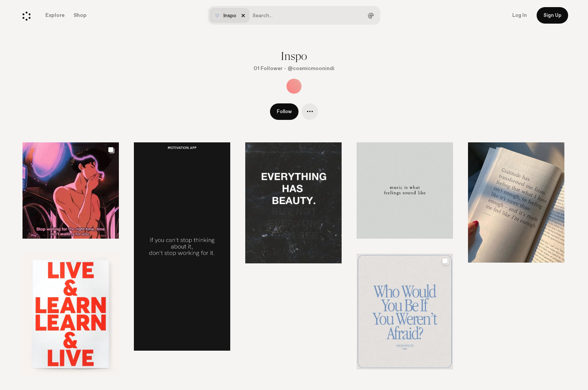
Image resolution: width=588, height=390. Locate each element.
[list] (294, 266)
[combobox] (294, 15)
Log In (520, 15)
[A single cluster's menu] (310, 112)
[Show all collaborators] (294, 86)
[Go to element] (182, 247)
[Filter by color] (371, 15)
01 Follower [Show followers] (268, 68)
